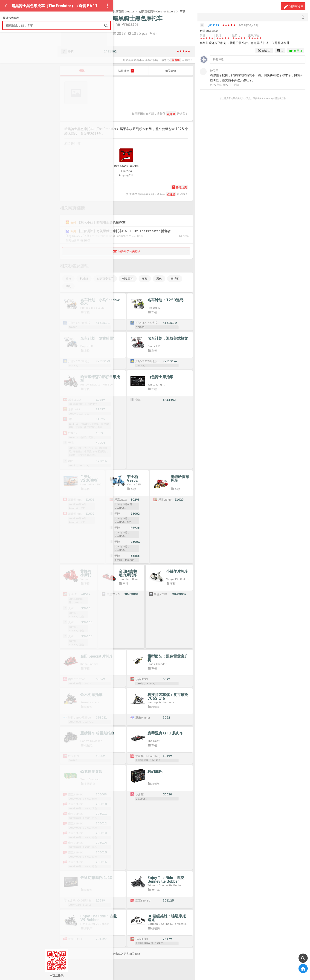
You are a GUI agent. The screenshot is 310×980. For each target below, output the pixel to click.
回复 (237, 85)
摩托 (68, 286)
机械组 (84, 279)
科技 (68, 279)
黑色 (159, 279)
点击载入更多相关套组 (126, 954)
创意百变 (128, 279)
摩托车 (175, 279)
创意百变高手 (105, 279)
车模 (145, 279)
